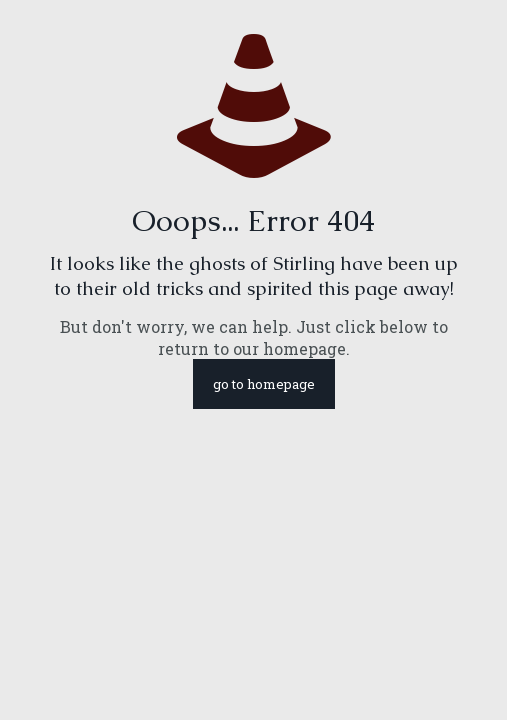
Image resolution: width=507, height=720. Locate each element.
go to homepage (264, 384)
